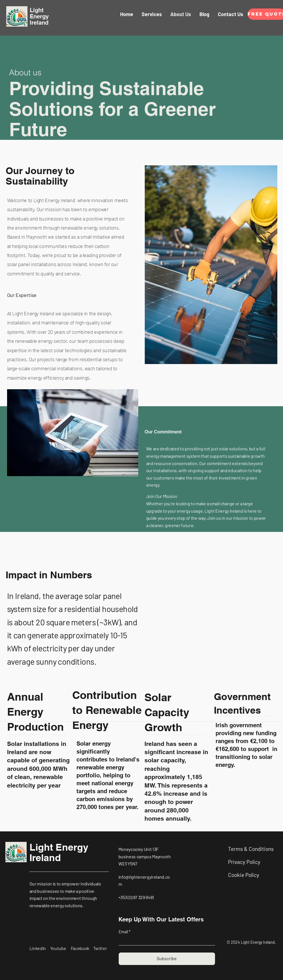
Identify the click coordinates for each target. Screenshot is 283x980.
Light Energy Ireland (59, 852)
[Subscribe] (167, 959)
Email (124, 932)
